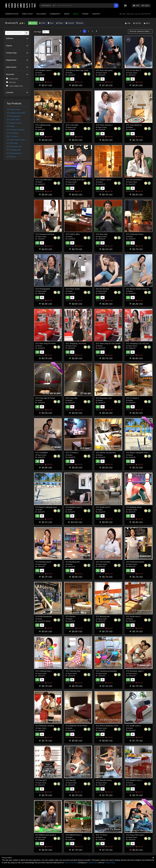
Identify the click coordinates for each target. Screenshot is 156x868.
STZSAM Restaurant (44, 616)
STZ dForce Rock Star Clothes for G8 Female (84, 70)
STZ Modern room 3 (14, 123)
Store (51, 23)
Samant (48, 621)
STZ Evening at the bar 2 (76, 180)
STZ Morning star (103, 616)
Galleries (41, 14)
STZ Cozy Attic (72, 398)
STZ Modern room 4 (43, 70)
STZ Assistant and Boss (16, 130)
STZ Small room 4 (133, 726)
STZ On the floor (102, 289)
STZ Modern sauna (103, 180)
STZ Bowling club (73, 562)
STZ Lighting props (14, 150)
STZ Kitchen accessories (16, 113)
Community (55, 14)
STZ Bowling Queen (43, 562)
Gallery (60, 23)
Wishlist (80, 23)
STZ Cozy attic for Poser (45, 398)
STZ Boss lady (12, 143)
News (67, 14)
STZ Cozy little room (43, 180)
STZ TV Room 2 (13, 136)
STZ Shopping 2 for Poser (76, 343)
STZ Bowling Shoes (134, 507)
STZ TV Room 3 (132, 398)
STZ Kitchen (11, 157)
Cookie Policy (93, 863)
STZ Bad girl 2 (41, 780)
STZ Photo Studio (13, 109)
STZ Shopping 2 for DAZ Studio (139, 343)
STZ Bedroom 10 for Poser (76, 726)
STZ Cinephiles (12, 133)
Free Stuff (27, 14)
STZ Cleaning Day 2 (43, 671)
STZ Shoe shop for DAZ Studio (18, 140)
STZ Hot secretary (103, 562)
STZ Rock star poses (104, 70)
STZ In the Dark (72, 125)
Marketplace (12, 14)
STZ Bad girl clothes (104, 780)
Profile (42, 23)
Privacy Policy (110, 863)
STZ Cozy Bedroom (134, 125)
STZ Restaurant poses (135, 562)
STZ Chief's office (13, 120)
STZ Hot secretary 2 (14, 153)
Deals (76, 14)
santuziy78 (41, 75)
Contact (96, 14)
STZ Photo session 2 (104, 125)
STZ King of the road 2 (135, 835)
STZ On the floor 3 (133, 70)
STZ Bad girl (71, 780)
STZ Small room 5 (133, 616)
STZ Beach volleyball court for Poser (141, 453)
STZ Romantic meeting (44, 726)
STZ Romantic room (14, 147)
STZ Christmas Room (135, 234)
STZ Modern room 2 (134, 780)
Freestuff (70, 23)
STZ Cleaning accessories (106, 671)
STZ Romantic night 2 (135, 671)
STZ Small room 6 (103, 507)
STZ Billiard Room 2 (74, 835)
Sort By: (140, 31)
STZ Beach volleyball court (46, 507)
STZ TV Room (101, 835)
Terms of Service (70, 863)
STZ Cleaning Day (73, 671)
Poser (85, 14)
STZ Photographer (14, 116)
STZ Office (11, 126)
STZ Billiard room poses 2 (46, 835)
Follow (33, 23)
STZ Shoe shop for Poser (45, 343)
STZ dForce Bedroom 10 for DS (108, 726)
